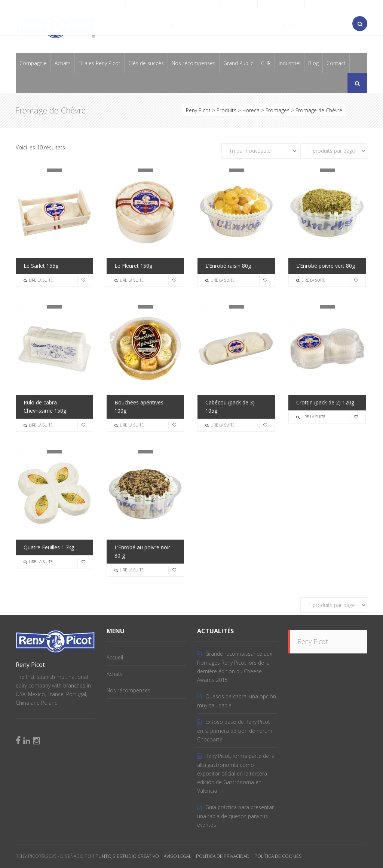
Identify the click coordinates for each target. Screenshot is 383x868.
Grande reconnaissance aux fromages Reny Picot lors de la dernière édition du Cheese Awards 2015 (235, 667)
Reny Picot (312, 641)
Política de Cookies (278, 856)
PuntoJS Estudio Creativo (127, 856)
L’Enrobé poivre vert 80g (326, 266)
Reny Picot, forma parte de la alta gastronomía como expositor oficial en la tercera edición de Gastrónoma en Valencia (236, 773)
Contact (336, 63)
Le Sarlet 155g (41, 266)
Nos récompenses (194, 63)
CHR (266, 63)
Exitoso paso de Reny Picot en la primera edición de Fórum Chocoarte (235, 731)
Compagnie (33, 63)
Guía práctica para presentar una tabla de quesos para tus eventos (235, 816)
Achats (63, 63)
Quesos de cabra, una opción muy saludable (237, 701)
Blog (313, 63)
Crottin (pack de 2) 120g (325, 402)
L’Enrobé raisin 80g (228, 266)
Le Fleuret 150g (133, 266)
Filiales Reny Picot (99, 63)
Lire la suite (38, 280)
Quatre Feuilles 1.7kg (49, 547)
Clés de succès (146, 63)
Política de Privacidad (223, 856)
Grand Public (238, 63)
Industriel (289, 63)
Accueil (115, 657)
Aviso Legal (177, 856)
